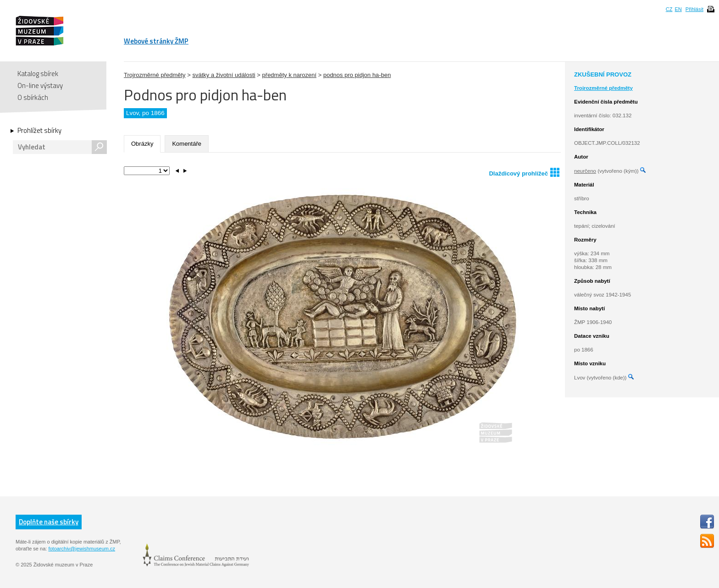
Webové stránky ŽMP (156, 41)
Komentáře (187, 144)
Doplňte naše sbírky (49, 522)
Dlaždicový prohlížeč (524, 172)
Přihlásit (694, 9)
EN (678, 9)
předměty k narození (290, 75)
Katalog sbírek (38, 74)
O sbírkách (33, 97)
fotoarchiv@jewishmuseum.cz (82, 549)
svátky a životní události (224, 75)
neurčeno (585, 171)
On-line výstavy (40, 85)
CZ (669, 9)
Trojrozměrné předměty (155, 75)
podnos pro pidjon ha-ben (357, 75)
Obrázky (142, 144)
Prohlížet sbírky (39, 131)
